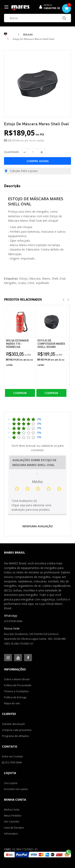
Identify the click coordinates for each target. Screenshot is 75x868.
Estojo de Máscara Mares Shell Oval (33, 39)
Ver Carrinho (12, 822)
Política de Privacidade (18, 685)
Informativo (11, 834)
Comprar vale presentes (17, 730)
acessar (31, 446)
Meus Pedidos (13, 815)
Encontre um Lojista (16, 789)
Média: (38, 482)
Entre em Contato (12, 756)
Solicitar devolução (13, 724)
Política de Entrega (15, 697)
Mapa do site (12, 703)
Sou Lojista (11, 783)
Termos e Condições (16, 691)
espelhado (42, 283)
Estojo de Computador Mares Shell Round (51, 344)
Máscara (35, 278)
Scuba (22, 283)
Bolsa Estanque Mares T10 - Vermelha (17, 344)
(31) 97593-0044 (13, 621)
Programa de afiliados (15, 736)
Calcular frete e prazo (21, 171)
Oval (62, 278)
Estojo (23, 278)
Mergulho (10, 283)
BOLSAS (28, 34)
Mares (46, 278)
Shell (55, 278)
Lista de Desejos (14, 828)
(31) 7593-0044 (12, 762)
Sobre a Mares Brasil (17, 679)
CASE (31, 283)
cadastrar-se (49, 446)
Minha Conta (12, 809)
